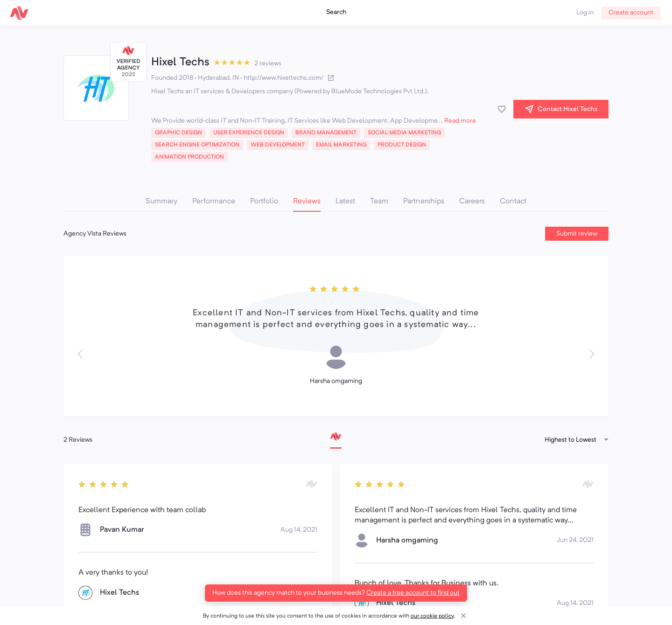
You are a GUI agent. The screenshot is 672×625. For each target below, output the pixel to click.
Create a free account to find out (413, 593)
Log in (585, 13)
